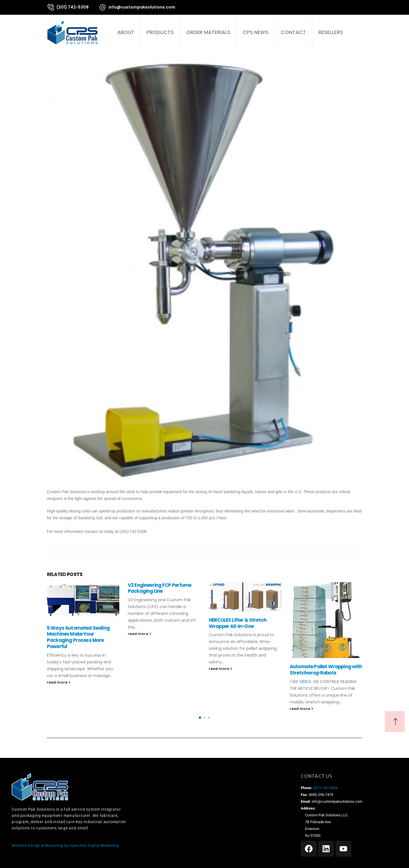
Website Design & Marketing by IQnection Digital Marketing (65, 845)
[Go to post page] (83, 601)
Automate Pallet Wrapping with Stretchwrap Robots (326, 670)
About (126, 32)
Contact (293, 32)
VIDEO (305, 682)
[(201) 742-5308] (68, 7)
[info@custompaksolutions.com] (137, 7)
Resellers (331, 32)
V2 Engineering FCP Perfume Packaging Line (159, 588)
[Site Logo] (73, 32)
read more (59, 682)
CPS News (255, 32)
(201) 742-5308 (325, 788)
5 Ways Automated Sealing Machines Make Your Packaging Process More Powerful (78, 637)
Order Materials (208, 32)
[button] (359, 32)
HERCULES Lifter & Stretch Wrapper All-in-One (238, 623)
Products (160, 32)
